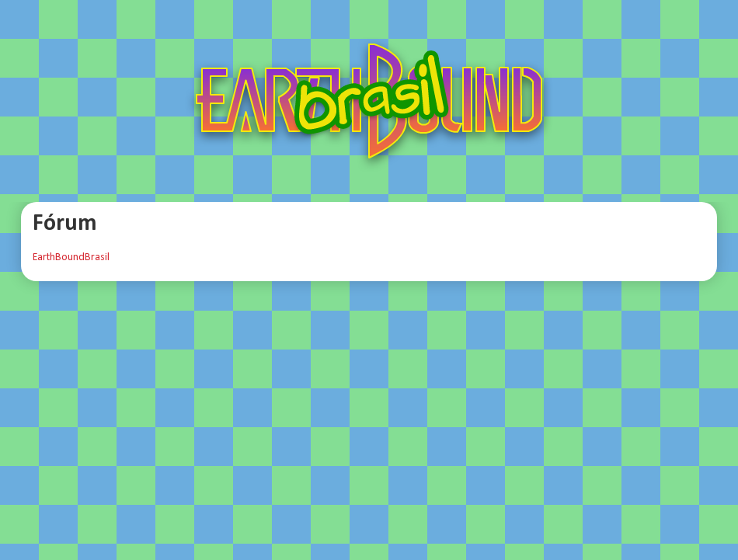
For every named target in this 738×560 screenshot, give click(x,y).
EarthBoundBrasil (71, 257)
